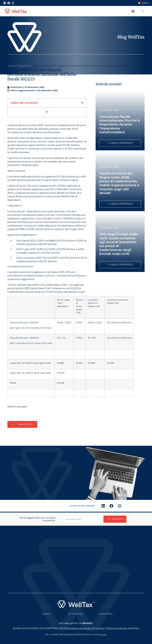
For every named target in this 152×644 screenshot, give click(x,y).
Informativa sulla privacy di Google (83, 627)
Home (11, 66)
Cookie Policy (106, 613)
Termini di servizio (117, 627)
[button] (133, 11)
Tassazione (23, 66)
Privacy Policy (76, 613)
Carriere (46, 613)
